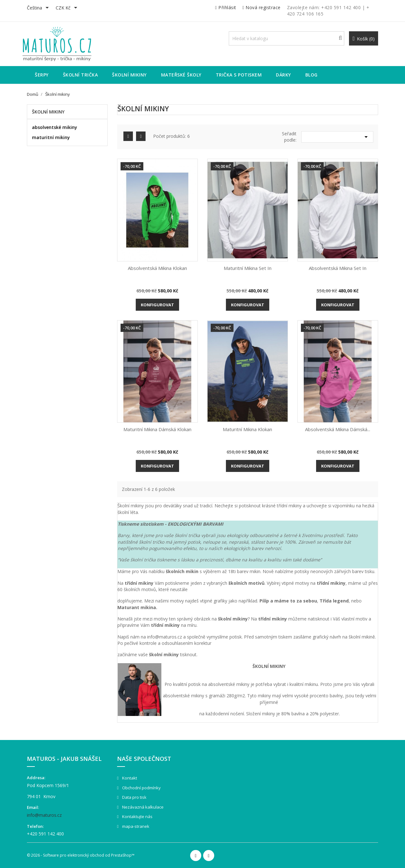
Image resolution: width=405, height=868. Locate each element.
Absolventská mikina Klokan (157, 268)
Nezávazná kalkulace (142, 807)
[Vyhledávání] (287, 38)
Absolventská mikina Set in (338, 268)
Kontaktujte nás (137, 816)
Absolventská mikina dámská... (338, 429)
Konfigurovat (157, 305)
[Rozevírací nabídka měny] (68, 8)
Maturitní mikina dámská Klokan (157, 429)
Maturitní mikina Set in (248, 268)
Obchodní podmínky (141, 788)
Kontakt (129, 778)
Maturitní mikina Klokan (247, 429)
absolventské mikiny (55, 127)
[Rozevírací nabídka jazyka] (39, 8)
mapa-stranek (135, 826)
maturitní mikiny (51, 137)
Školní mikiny (48, 112)
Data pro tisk (134, 797)
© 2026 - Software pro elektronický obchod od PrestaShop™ (81, 855)
